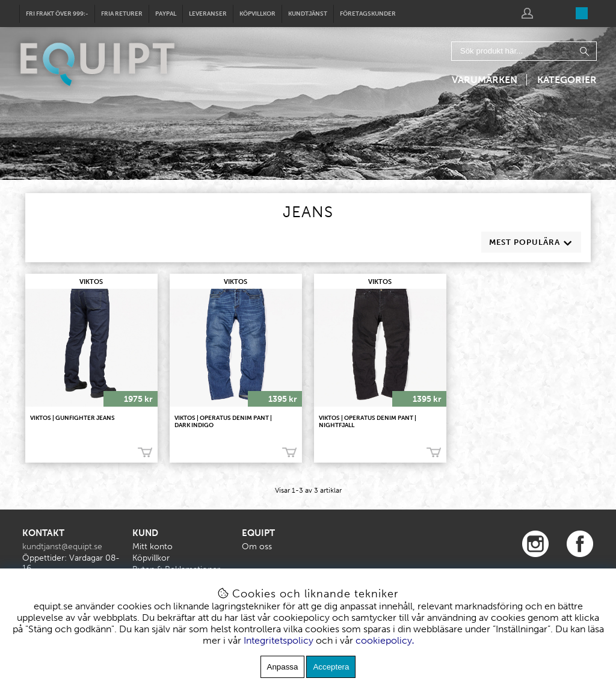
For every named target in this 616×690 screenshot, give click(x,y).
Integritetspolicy (279, 640)
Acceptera (331, 667)
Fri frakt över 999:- (57, 14)
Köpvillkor (257, 14)
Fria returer (122, 14)
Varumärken (485, 80)
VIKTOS (91, 282)
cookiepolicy (384, 640)
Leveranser (208, 14)
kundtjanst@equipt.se (62, 547)
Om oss (257, 547)
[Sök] (524, 51)
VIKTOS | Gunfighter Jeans (72, 418)
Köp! (145, 452)
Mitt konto (152, 547)
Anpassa (283, 667)
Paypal (166, 14)
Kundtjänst (308, 14)
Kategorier (567, 80)
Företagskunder (368, 14)
